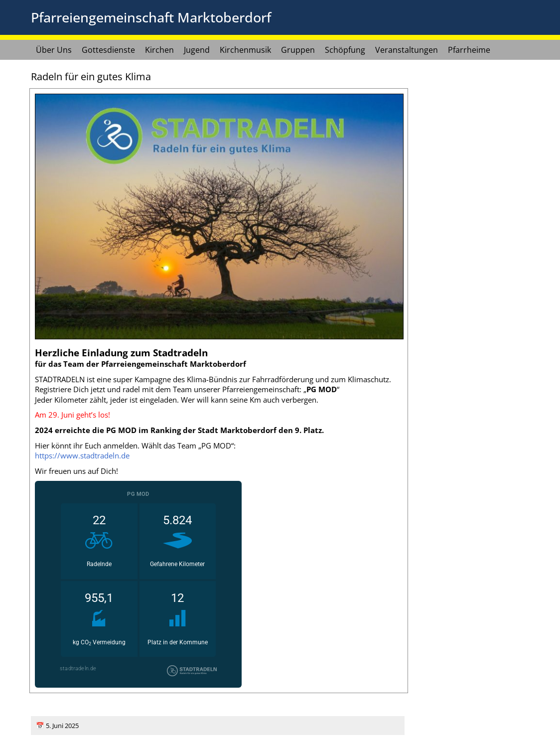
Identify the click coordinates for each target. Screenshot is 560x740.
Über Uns (54, 50)
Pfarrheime (469, 50)
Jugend (197, 50)
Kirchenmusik (245, 50)
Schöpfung (345, 50)
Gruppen (298, 50)
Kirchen (159, 50)
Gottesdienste (108, 50)
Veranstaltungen (407, 50)
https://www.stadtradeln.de (82, 455)
